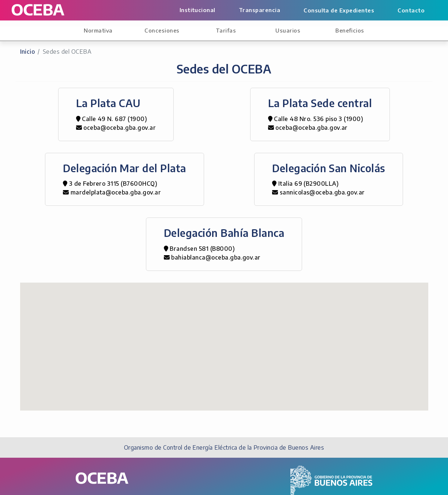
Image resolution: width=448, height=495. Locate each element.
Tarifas (226, 30)
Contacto (411, 10)
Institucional (197, 10)
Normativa (98, 30)
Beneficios (350, 30)
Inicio (28, 52)
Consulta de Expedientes (339, 10)
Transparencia (259, 10)
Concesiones (162, 30)
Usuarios (288, 30)
